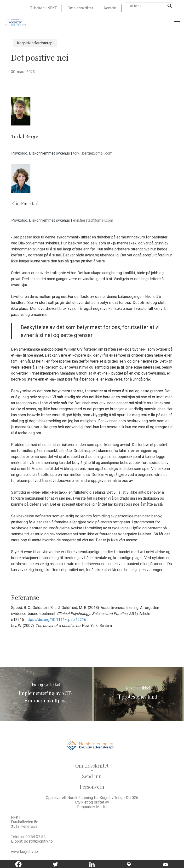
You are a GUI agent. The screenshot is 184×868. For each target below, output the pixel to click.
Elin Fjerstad (25, 203)
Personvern (92, 787)
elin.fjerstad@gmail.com (93, 220)
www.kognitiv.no (24, 852)
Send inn (92, 776)
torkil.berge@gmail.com (93, 153)
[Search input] (147, 6)
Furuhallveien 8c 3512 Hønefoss (25, 824)
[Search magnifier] (170, 6)
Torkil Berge (25, 136)
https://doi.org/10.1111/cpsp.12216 (56, 620)
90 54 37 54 (35, 837)
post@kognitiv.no (38, 841)
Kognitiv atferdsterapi (35, 43)
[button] (177, 22)
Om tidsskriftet (92, 766)
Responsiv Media (92, 807)
